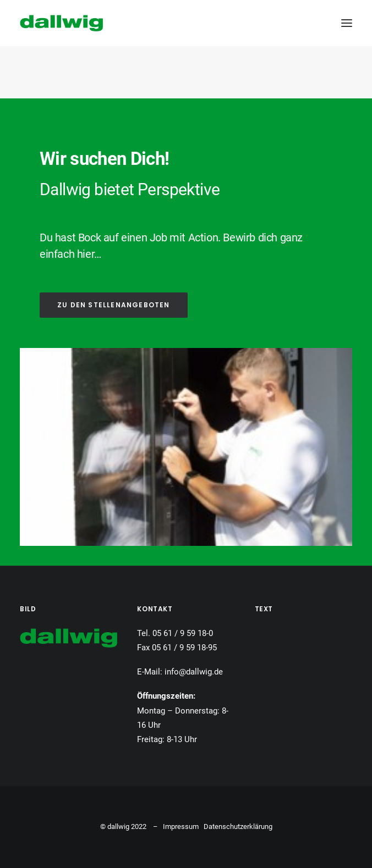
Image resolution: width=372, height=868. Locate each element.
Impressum (181, 826)
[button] (347, 23)
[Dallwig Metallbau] (61, 23)
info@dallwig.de (194, 672)
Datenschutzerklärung (238, 826)
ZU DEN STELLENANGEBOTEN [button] (114, 305)
